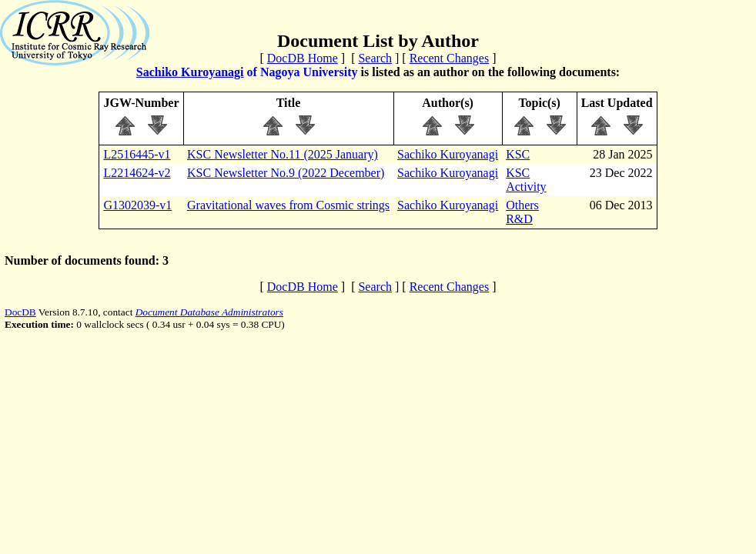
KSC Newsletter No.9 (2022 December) (286, 173)
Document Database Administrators (209, 312)
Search (375, 58)
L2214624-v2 (137, 173)
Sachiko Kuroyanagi (190, 72)
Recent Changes (450, 58)
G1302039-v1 (137, 205)
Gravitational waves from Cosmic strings (288, 205)
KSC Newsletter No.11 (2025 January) (283, 154)
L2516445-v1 (137, 154)
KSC (518, 154)
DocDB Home (303, 58)
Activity (526, 187)
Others (522, 205)
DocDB (20, 312)
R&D (519, 219)
